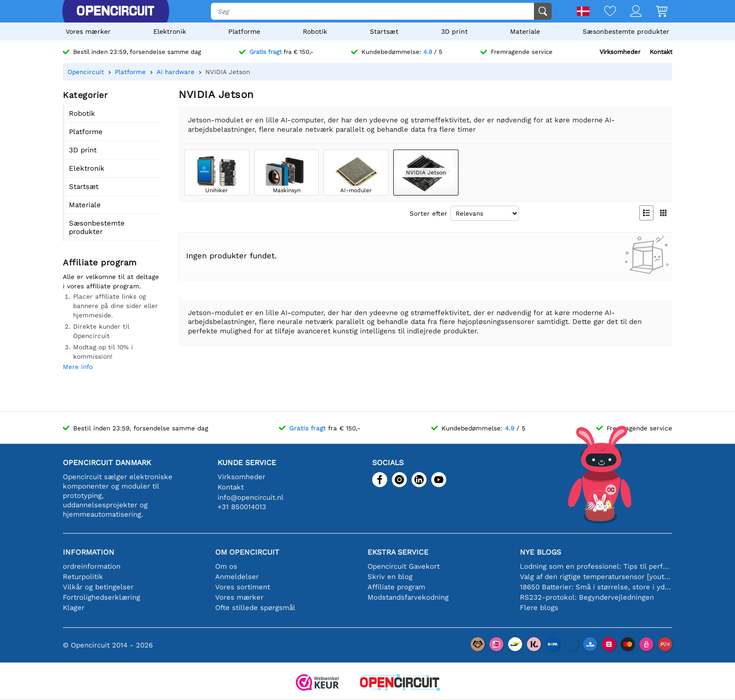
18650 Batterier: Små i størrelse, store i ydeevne (596, 587)
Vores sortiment (243, 587)
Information (89, 552)
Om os (226, 566)
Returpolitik (83, 577)
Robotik (315, 31)
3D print (454, 31)
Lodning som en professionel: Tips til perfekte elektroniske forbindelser (596, 566)
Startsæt (384, 31)
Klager (74, 608)
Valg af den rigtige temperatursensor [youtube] (596, 577)
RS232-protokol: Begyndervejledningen (587, 597)
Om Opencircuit (247, 552)
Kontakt (661, 52)
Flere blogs (539, 608)
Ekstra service (398, 552)
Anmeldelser (237, 577)
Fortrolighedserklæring (101, 597)
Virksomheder (620, 52)
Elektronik (170, 31)
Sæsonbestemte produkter (626, 31)
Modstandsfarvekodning (408, 597)
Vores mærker (88, 31)
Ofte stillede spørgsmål (255, 608)
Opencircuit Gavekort (404, 566)
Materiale (525, 31)
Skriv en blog (390, 577)
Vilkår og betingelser (98, 587)
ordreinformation (92, 566)
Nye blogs (540, 552)
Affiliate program (396, 587)
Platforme (244, 31)
